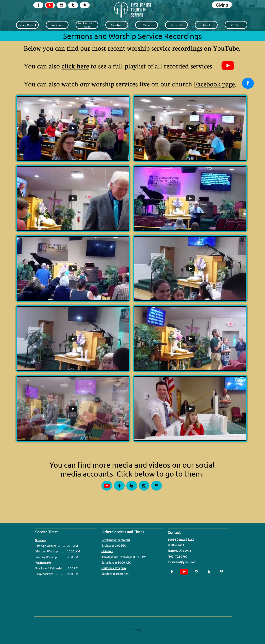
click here (75, 66)
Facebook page (214, 84)
